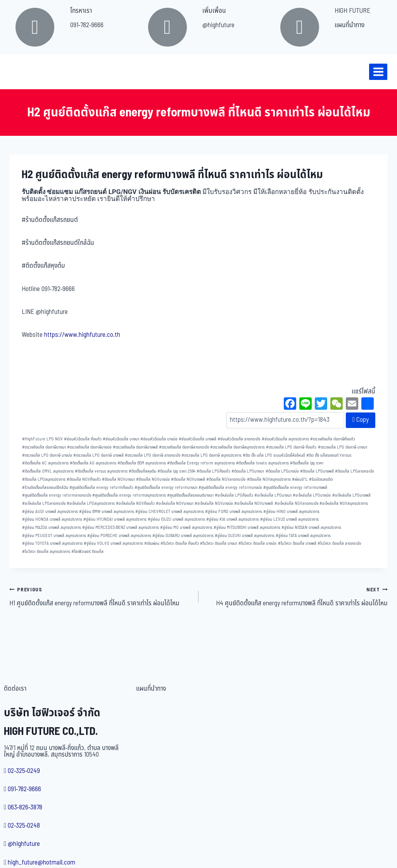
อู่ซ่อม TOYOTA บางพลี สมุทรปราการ (52, 543)
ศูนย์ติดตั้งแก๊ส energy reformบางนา (166, 488)
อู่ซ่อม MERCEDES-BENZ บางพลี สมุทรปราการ (121, 528)
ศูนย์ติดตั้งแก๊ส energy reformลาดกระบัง (57, 495)
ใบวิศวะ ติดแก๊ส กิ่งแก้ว (180, 543)
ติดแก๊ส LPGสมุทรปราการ (44, 479)
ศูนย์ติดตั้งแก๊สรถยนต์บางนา (190, 495)
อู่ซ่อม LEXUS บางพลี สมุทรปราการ (289, 519)
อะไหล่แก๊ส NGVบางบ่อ (214, 503)
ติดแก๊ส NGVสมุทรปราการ (269, 479)
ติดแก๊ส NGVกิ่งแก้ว (84, 479)
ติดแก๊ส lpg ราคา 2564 (176, 471)
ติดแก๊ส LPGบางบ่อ (282, 471)
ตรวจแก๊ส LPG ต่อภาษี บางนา (343, 447)
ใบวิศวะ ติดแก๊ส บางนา (219, 543)
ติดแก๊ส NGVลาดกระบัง (226, 479)
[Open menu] (378, 72)
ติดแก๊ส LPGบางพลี (317, 471)
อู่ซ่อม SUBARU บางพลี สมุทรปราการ (183, 536)
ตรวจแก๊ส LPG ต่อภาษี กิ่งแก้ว (291, 447)
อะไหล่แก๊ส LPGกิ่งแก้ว (234, 495)
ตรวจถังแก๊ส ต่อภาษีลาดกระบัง (184, 447)
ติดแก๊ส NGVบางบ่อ (153, 479)
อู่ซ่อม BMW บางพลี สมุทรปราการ (107, 512)
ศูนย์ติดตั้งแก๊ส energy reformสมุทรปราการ (129, 495)
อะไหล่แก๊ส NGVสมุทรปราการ (344, 503)
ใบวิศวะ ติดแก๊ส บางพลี (297, 543)
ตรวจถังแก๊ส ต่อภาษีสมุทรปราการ (237, 447)
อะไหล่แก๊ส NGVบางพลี (254, 503)
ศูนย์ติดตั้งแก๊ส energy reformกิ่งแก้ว (101, 488)
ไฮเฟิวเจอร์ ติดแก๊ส (87, 552)
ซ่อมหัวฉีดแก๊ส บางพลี (198, 439)
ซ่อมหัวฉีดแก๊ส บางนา (121, 439)
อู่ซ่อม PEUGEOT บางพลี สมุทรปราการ (54, 536)
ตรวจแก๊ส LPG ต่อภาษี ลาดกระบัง (153, 455)
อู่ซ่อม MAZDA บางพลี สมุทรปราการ (52, 528)
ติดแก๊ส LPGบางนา (248, 471)
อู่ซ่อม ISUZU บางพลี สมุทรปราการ (176, 519)
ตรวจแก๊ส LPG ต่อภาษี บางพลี (98, 455)
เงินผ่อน (152, 543)
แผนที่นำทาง (350, 25)
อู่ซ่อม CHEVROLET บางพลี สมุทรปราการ (170, 512)
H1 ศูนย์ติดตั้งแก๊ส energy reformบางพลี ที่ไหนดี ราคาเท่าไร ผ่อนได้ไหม (101, 596)
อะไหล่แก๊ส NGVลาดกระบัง (296, 503)
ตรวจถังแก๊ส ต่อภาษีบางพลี (135, 447)
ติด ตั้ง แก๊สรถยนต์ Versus (329, 455)
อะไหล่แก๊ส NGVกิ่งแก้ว (135, 503)
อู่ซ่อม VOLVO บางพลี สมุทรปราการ (113, 543)
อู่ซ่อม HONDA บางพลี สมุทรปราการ (52, 519)
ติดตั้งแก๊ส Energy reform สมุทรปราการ (201, 463)
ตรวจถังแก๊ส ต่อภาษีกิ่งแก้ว (333, 439)
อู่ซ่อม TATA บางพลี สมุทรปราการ (303, 536)
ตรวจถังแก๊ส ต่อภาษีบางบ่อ (89, 447)
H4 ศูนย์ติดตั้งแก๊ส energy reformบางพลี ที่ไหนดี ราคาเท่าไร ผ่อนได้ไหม (296, 596)
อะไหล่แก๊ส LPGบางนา (273, 495)
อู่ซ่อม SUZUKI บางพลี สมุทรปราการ (245, 536)
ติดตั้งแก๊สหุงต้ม (142, 471)
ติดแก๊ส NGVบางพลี (188, 479)
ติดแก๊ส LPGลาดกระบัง (354, 471)
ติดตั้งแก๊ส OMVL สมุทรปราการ (48, 471)
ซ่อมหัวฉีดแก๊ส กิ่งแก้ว (83, 439)
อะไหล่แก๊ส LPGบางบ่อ (312, 495)
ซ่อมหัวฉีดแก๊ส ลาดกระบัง (239, 439)
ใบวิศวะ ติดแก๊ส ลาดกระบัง (339, 543)
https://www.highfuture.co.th (82, 335)
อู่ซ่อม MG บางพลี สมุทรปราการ (186, 528)
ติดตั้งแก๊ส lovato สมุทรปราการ (262, 463)
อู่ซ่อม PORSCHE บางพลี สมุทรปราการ (119, 536)
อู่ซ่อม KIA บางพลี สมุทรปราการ (233, 519)
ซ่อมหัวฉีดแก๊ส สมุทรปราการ (285, 439)
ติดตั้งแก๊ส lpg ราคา (307, 463)
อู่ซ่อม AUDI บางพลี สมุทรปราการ (50, 512)
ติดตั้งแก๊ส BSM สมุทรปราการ (142, 463)
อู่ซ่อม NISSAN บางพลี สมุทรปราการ (311, 528)
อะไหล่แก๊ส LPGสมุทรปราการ (91, 503)
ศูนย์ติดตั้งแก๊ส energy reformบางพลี (295, 488)
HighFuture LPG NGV (42, 439)
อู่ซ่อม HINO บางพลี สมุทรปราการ (291, 512)
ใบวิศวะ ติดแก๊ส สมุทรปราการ (46, 552)
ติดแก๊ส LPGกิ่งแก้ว (213, 471)
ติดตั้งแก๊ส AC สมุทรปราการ (45, 463)
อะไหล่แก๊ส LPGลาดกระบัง (44, 503)
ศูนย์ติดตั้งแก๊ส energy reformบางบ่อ (230, 488)
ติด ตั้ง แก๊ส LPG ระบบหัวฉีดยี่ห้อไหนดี (274, 455)
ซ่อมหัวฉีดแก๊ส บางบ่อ (159, 439)
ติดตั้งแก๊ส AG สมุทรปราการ (93, 463)
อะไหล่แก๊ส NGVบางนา (175, 503)
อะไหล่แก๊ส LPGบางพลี (351, 495)
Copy (361, 420)
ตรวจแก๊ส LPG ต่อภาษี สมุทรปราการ (211, 455)
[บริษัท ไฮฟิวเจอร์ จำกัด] (23, 72)
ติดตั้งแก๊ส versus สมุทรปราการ (101, 471)
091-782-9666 (87, 25)
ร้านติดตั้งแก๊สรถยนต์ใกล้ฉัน (45, 488)
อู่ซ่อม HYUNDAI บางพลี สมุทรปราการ (115, 519)
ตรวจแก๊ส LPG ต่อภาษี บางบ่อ (47, 455)
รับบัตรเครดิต (321, 479)
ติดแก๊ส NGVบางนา (118, 479)
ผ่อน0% (300, 479)
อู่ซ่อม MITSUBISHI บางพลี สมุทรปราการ (247, 528)
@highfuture (218, 25)
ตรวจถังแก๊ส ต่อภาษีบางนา (44, 447)
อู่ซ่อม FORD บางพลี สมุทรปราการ (234, 512)
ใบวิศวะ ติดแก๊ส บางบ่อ (257, 543)
